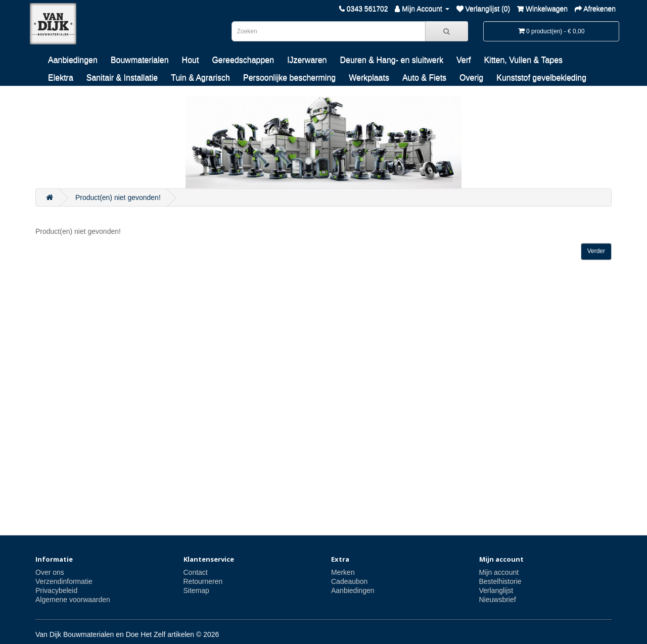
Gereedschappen (243, 60)
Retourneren (203, 581)
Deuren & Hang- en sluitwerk (391, 60)
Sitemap (196, 590)
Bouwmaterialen (140, 60)
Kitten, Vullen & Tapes (523, 60)
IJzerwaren (307, 60)
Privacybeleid (56, 590)
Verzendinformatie (64, 581)
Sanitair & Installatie (122, 78)
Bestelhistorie (500, 581)
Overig (471, 78)
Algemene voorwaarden (73, 600)
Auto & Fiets (424, 78)
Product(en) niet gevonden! (118, 197)
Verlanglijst (496, 590)
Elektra (61, 78)
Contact (196, 572)
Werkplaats (369, 78)
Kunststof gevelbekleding (541, 78)
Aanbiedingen (73, 60)
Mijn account (499, 572)
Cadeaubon (349, 581)
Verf (464, 60)
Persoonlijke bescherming (289, 78)
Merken (343, 572)
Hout (191, 60)
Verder (596, 251)
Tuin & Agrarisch (200, 78)
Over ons (50, 572)
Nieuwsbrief (498, 600)
